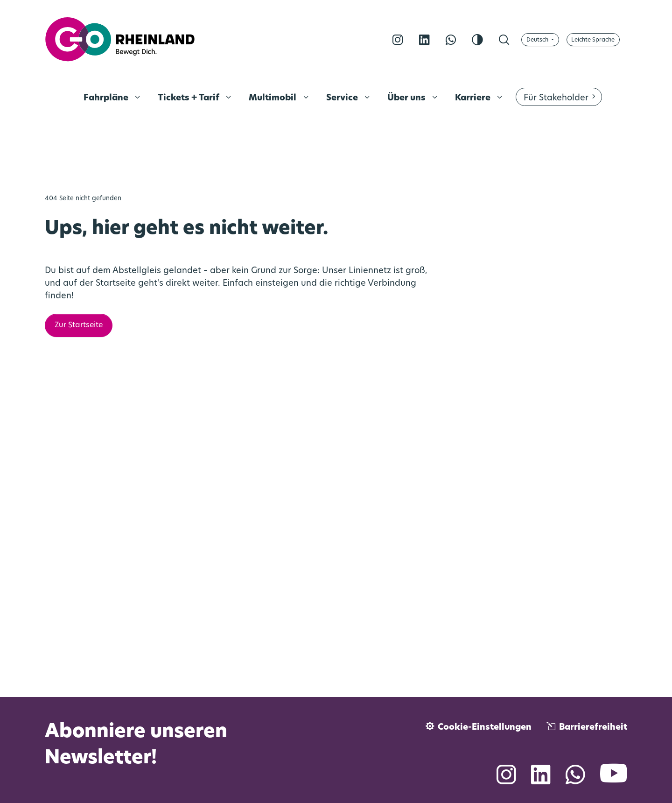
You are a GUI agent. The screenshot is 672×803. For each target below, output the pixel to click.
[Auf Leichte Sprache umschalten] (593, 40)
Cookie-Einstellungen (485, 728)
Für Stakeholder (556, 98)
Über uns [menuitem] (407, 98)
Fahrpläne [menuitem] (107, 98)
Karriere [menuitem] (474, 98)
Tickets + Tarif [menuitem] (189, 98)
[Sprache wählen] (540, 40)
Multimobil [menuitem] (273, 98)
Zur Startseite (79, 325)
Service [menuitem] (343, 98)
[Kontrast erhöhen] (478, 40)
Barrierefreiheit (593, 728)
